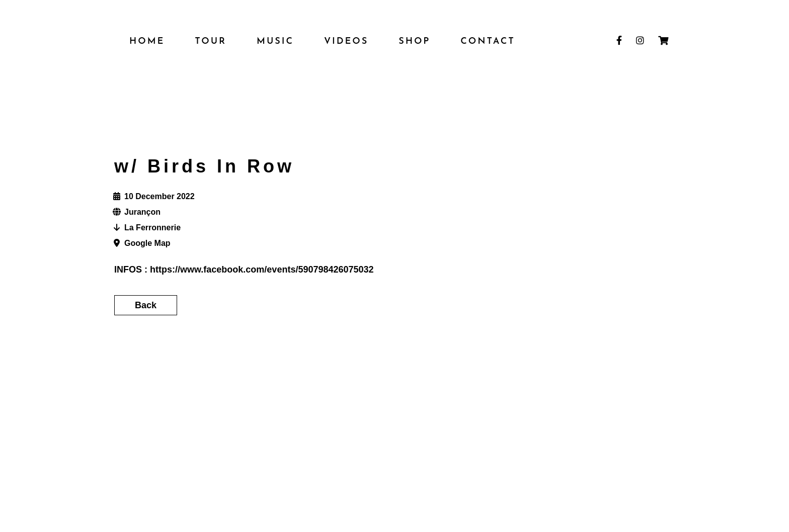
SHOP (414, 41)
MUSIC (275, 41)
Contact (488, 41)
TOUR (211, 41)
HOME (147, 41)
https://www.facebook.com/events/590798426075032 (262, 270)
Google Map (147, 243)
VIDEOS (346, 41)
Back (146, 305)
